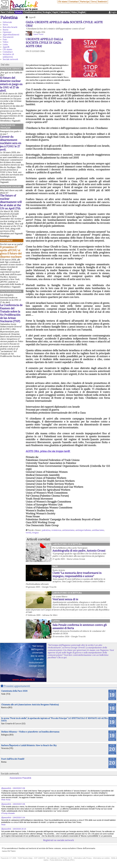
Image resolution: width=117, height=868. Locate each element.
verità (28, 532)
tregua (35, 532)
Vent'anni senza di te (65, 599)
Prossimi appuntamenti (17, 686)
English (82, 12)
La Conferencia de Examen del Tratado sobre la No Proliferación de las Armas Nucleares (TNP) (11, 313)
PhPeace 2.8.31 (66, 858)
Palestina (9, 17)
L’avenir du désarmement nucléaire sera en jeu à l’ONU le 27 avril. (11, 143)
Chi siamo (63, 2)
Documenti (8, 37)
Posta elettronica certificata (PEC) (62, 860)
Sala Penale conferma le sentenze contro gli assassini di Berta (80, 626)
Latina (56, 621)
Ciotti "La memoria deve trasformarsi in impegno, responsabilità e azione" (77, 574)
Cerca (94, 2)
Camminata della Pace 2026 (14, 691)
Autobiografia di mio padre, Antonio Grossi (79, 551)
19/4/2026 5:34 (19, 818)
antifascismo (98, 530)
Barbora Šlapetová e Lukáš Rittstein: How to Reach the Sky (29, 745)
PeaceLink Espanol (11, 69)
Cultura (10, 12)
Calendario (65, 12)
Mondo (19, 12)
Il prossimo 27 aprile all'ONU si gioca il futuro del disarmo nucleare (11, 252)
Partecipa (85, 2)
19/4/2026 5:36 (19, 788)
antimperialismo (83, 530)
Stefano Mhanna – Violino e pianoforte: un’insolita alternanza (30, 732)
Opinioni (7, 32)
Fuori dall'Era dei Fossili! (13, 759)
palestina (46, 530)
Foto (5, 39)
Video (74, 12)
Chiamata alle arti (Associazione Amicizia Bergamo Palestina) (30, 704)
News (5, 25)
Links (5, 44)
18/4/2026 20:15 (19, 829)
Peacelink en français (8, 126)
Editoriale (7, 22)
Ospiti (55, 12)
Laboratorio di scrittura (67, 544)
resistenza (56, 530)
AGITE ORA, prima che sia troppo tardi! (48, 451)
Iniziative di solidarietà (8, 55)
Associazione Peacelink (20, 778)
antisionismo (68, 530)
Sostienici (102, 2)
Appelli (6, 47)
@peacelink (6, 788)
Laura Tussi (38, 34)
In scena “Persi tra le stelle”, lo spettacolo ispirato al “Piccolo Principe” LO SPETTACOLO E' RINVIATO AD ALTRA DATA (54, 719)
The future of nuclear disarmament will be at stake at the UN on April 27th (11, 202)
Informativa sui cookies (101, 858)
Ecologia (47, 12)
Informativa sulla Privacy (83, 858)
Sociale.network (10, 59)
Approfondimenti (11, 35)
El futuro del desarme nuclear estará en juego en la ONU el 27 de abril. (11, 84)
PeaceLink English (11, 187)
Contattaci (74, 2)
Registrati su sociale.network (58, 840)
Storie (6, 30)
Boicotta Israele (10, 27)
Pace (3, 12)
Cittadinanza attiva (32, 12)
